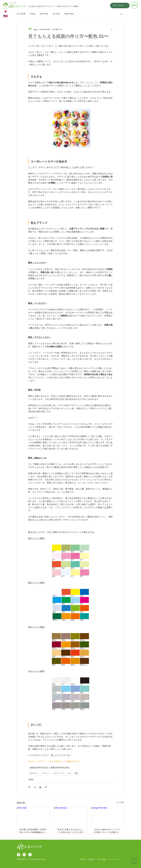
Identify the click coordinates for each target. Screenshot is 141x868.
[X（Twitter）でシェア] (35, 787)
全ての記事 (21, 14)
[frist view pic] (71, 816)
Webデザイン (34, 773)
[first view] (33, 816)
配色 (77, 773)
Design (33, 14)
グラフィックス (59, 773)
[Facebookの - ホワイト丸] (19, 855)
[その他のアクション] (111, 29)
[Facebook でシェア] (29, 787)
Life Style (56, 14)
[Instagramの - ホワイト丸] (24, 855)
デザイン (46, 773)
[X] (30, 855)
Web (70, 773)
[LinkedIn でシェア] (40, 787)
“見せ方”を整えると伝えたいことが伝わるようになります (70, 831)
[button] (135, 5)
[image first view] (108, 816)
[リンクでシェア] (46, 787)
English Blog (69, 14)
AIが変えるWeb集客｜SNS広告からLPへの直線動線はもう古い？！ (33, 831)
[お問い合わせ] (120, 5)
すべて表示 (120, 802)
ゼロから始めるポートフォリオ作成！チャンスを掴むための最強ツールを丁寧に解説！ (107, 831)
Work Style (44, 14)
